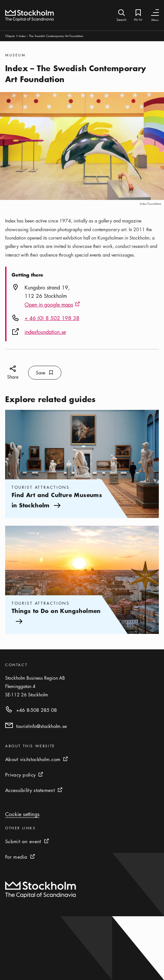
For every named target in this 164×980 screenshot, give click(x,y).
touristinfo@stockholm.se (41, 726)
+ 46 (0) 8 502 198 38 (52, 318)
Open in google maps (52, 305)
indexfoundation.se (45, 332)
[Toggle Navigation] (155, 13)
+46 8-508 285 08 (36, 710)
